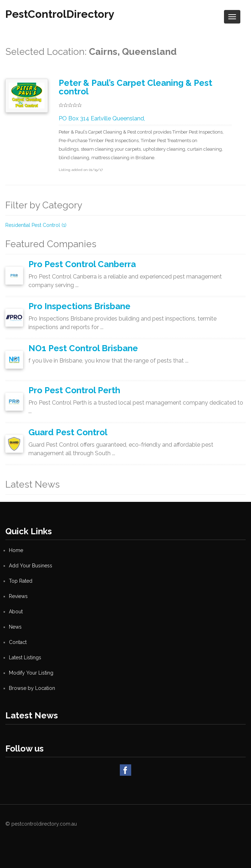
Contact (18, 642)
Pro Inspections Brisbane (79, 306)
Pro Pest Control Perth (74, 390)
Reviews (18, 596)
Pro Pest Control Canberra (82, 264)
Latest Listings (25, 658)
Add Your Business (31, 566)
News (15, 627)
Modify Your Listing (31, 673)
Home (16, 550)
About (16, 612)
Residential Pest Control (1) (36, 225)
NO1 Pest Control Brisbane (83, 348)
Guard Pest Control (68, 432)
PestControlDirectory (60, 14)
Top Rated (21, 581)
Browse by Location (32, 688)
